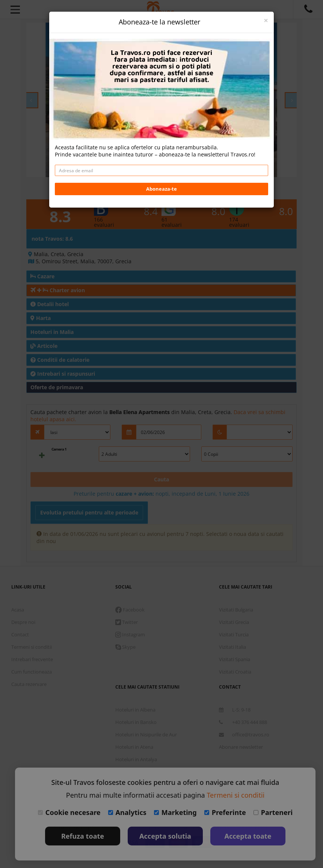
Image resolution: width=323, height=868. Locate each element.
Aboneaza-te (161, 189)
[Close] (266, 20)
